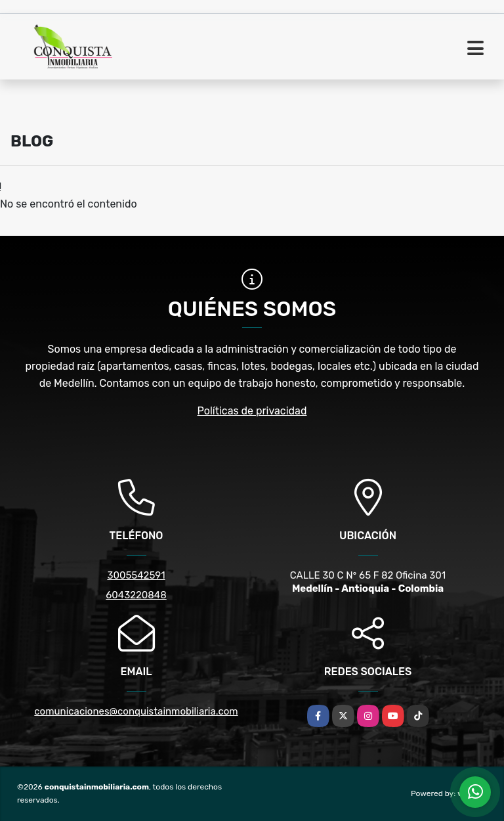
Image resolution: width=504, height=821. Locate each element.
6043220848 (136, 595)
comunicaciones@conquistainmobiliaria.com (136, 711)
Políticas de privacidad (252, 411)
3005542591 (136, 575)
